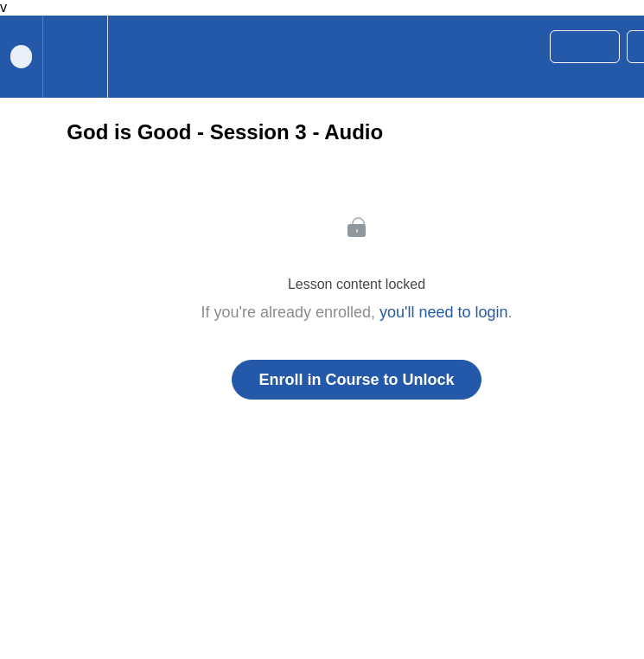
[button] (129, 57)
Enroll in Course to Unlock (356, 380)
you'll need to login (444, 312)
